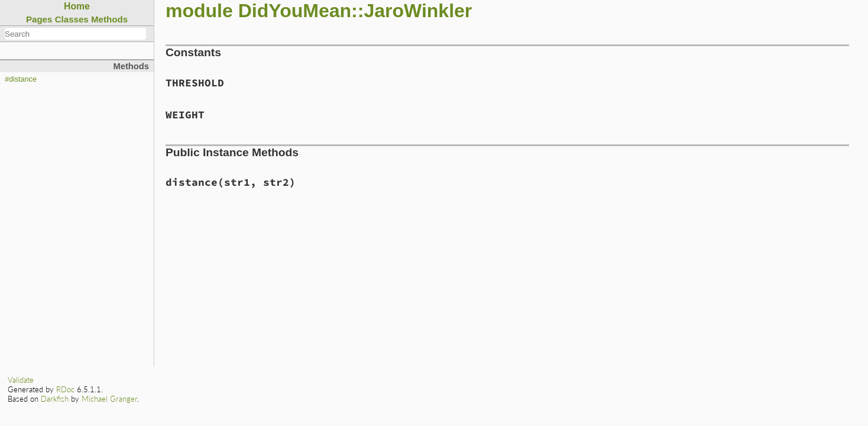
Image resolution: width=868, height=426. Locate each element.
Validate (21, 380)
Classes (72, 19)
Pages (39, 19)
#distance (21, 79)
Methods (109, 19)
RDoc (65, 389)
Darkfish (55, 399)
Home (77, 6)
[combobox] (75, 34)
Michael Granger (109, 399)
